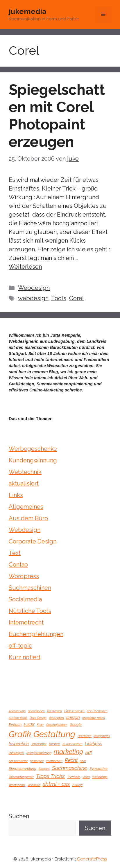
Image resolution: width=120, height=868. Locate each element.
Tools (59, 298)
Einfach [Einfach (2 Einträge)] (15, 725)
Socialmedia (25, 599)
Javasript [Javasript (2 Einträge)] (39, 744)
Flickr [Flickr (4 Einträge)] (29, 724)
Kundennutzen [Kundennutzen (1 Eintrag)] (72, 744)
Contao (18, 565)
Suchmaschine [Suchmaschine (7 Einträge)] (70, 768)
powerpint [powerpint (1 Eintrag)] (37, 761)
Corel (77, 298)
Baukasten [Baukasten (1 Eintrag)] (54, 711)
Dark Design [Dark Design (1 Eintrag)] (38, 718)
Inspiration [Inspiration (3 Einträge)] (19, 744)
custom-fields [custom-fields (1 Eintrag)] (18, 718)
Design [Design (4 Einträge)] (73, 717)
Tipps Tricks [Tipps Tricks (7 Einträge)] (50, 776)
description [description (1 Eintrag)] (56, 718)
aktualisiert (24, 484)
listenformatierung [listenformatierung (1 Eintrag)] (39, 753)
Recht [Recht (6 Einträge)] (71, 760)
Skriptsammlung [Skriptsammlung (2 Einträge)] (23, 769)
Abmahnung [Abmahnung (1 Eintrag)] (17, 711)
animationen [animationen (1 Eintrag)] (36, 711)
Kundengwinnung (33, 460)
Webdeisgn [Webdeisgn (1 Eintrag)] (100, 777)
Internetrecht (26, 622)
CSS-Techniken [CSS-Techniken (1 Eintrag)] (97, 711)
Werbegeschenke (33, 449)
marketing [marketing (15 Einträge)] (68, 752)
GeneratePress (92, 859)
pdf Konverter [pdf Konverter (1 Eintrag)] (18, 761)
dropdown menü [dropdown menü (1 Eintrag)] (94, 718)
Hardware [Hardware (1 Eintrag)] (85, 736)
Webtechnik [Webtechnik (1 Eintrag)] (17, 785)
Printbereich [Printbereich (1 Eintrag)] (54, 761)
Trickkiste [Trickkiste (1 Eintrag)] (74, 777)
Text (15, 553)
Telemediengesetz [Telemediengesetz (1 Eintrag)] (21, 777)
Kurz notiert (25, 657)
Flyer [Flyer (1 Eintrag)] (40, 725)
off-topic (20, 646)
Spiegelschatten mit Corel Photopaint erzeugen (57, 116)
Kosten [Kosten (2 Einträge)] (54, 744)
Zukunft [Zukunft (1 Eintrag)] (77, 785)
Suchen (19, 816)
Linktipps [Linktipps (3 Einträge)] (94, 744)
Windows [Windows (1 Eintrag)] (34, 785)
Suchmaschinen (30, 588)
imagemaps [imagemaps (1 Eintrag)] (102, 736)
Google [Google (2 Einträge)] (76, 725)
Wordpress (24, 576)
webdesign (33, 298)
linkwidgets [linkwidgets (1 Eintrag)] (16, 753)
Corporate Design (33, 541)
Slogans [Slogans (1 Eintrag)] (44, 769)
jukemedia (28, 11)
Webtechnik (25, 472)
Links (16, 495)
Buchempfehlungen (36, 634)
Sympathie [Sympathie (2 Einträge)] (98, 769)
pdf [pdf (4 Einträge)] (89, 752)
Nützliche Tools (30, 611)
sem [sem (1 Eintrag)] (83, 761)
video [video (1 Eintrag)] (86, 777)
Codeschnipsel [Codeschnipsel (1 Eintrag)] (74, 711)
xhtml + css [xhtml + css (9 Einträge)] (56, 784)
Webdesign (34, 288)
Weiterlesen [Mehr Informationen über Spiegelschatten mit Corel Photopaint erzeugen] (25, 267)
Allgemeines (26, 507)
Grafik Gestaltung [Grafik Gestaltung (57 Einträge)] (42, 734)
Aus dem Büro (28, 518)
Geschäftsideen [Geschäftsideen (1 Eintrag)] (57, 725)
